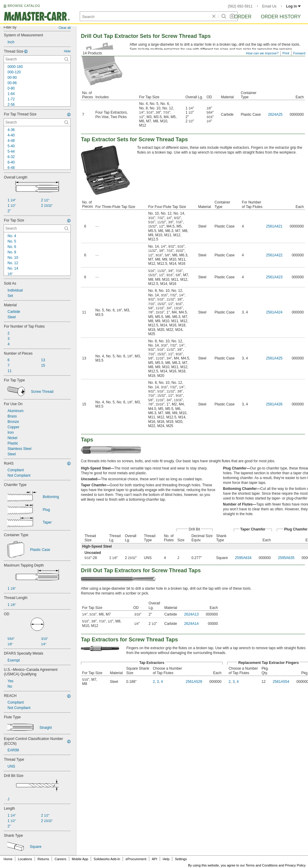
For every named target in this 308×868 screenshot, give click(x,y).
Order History (281, 17)
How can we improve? (262, 53)
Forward (299, 53)
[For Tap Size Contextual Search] (37, 228)
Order (243, 17)
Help (166, 859)
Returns (43, 859)
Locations (25, 859)
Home (8, 859)
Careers (60, 859)
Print (286, 53)
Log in (293, 6)
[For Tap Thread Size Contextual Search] (37, 122)
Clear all (65, 28)
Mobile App (80, 859)
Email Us (269, 6)
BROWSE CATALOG (24, 6)
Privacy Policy (295, 865)
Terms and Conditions (262, 865)
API (155, 859)
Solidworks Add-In (107, 859)
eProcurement (136, 859)
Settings (181, 859)
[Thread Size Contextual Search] (37, 59)
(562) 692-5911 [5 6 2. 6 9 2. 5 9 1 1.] (240, 6)
